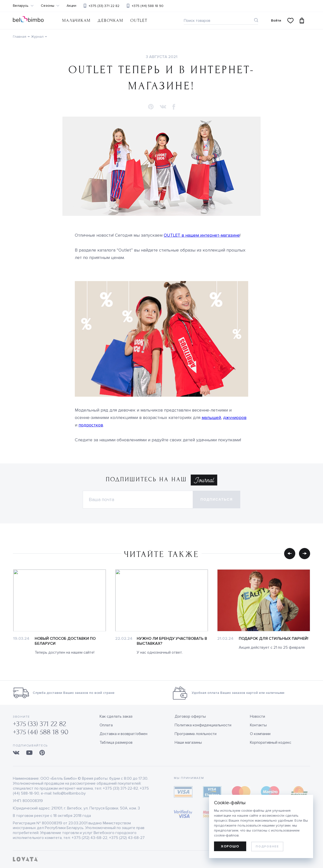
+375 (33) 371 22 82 (104, 6)
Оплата (106, 725)
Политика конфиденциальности (203, 725)
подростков (91, 425)
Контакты (258, 725)
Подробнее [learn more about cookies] (267, 847)
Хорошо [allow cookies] (230, 846)
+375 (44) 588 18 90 (148, 6)
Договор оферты (190, 716)
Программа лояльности (196, 734)
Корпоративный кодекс (271, 742)
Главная (20, 37)
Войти (276, 20)
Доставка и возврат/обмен (123, 734)
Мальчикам (76, 20)
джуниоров (235, 418)
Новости (257, 716)
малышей (211, 418)
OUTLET (139, 20)
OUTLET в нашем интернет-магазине (202, 235)
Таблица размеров (116, 742)
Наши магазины (188, 742)
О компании (260, 734)
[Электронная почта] (138, 500)
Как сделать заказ (116, 716)
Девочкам (110, 20)
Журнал (37, 37)
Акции (71, 6)
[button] (151, 107)
